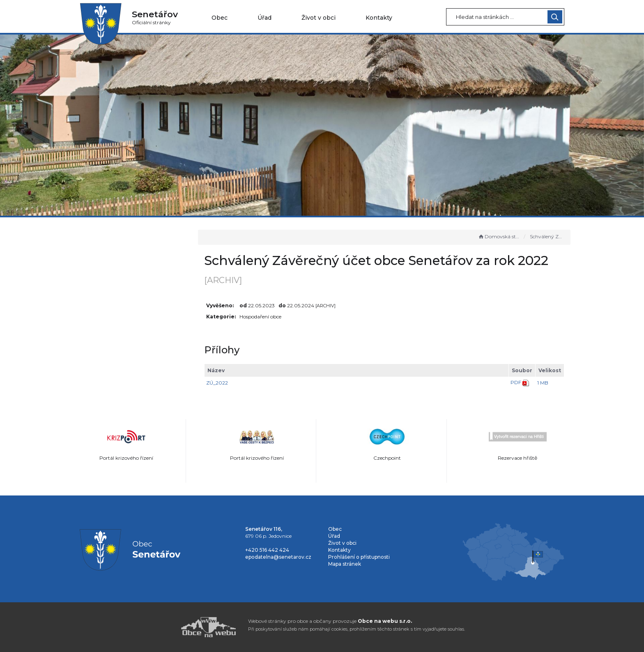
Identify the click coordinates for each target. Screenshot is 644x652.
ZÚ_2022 (224, 383)
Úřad (264, 18)
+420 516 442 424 (267, 550)
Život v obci (319, 18)
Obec (220, 18)
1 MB (543, 383)
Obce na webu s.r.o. (385, 621)
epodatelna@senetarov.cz (278, 557)
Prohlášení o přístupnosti (359, 557)
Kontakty (379, 18)
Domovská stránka (499, 236)
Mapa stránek (345, 564)
